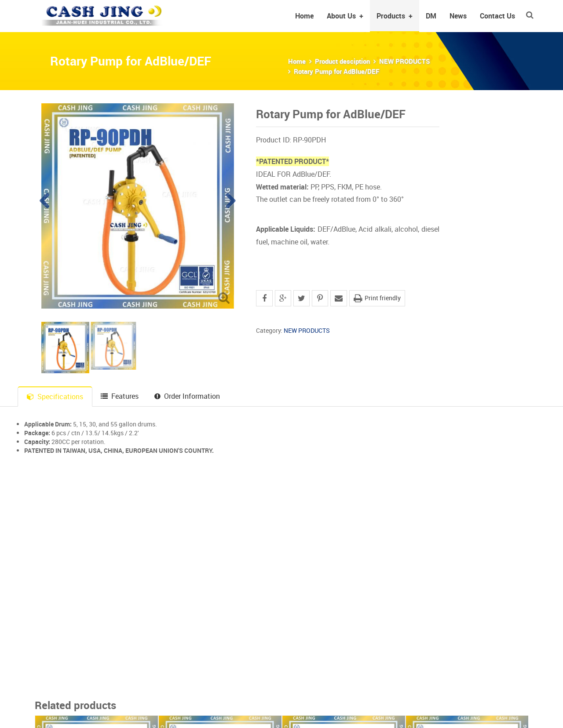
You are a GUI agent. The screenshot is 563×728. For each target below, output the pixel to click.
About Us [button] (345, 16)
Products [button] (395, 16)
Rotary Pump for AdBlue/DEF (337, 71)
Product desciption (342, 61)
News (458, 16)
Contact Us (497, 16)
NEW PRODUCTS (405, 61)
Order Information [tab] (187, 396)
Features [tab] (120, 396)
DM (431, 16)
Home (304, 16)
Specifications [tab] (55, 397)
